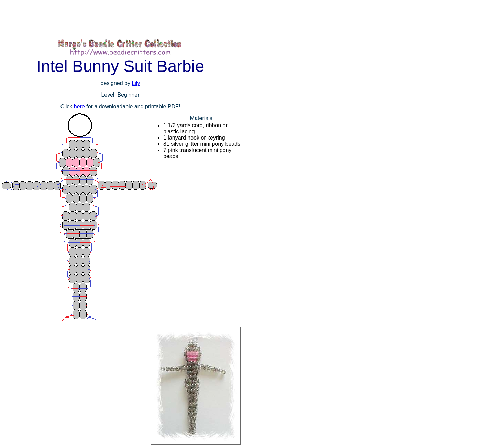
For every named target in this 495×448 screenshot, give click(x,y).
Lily (136, 83)
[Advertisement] (125, 19)
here (79, 106)
